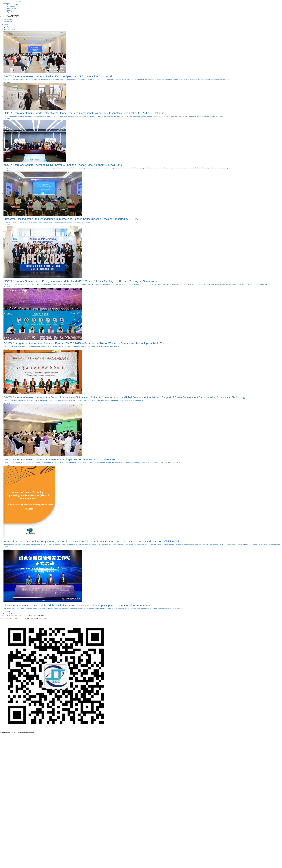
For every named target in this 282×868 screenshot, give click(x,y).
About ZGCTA (7, 3)
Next (10, 614)
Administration (11, 7)
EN (20, 1)
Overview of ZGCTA (12, 5)
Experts (9, 10)
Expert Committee (12, 12)
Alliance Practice (12, 8)
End (12, 614)
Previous (6, 614)
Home (2, 614)
